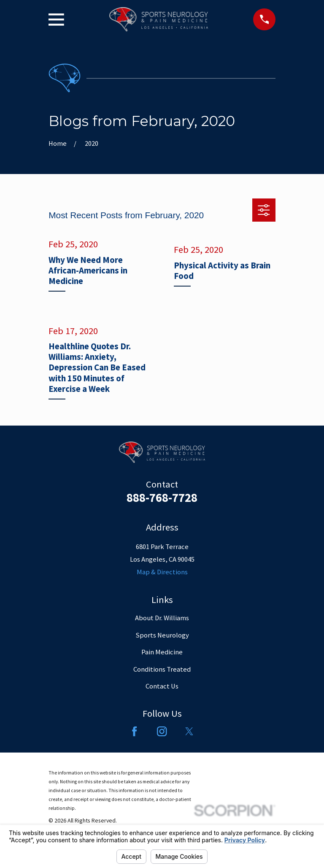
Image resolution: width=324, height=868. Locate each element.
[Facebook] (134, 731)
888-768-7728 (162, 498)
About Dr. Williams (162, 618)
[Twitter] (189, 731)
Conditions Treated (162, 669)
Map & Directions (162, 572)
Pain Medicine (162, 652)
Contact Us (162, 686)
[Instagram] (162, 731)
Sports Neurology (162, 635)
